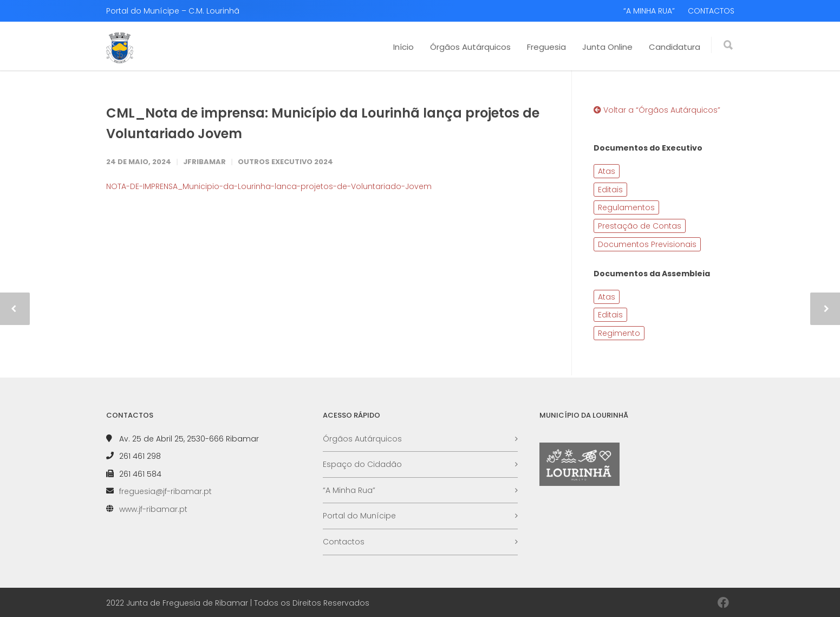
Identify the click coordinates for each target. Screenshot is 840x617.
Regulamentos (626, 207)
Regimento (619, 333)
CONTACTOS (711, 11)
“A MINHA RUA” (649, 11)
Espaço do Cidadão (362, 464)
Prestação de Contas (640, 226)
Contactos (344, 542)
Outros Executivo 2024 (285, 162)
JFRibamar (204, 162)
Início (403, 47)
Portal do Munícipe (359, 516)
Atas (607, 171)
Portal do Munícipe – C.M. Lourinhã (173, 11)
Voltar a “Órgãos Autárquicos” (657, 110)
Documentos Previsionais (647, 244)
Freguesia (546, 47)
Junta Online (607, 47)
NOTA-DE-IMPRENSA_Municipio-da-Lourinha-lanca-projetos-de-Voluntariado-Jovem (269, 186)
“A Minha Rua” (349, 490)
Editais (610, 190)
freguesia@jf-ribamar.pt (165, 491)
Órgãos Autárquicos (470, 47)
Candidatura (675, 47)
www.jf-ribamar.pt (153, 509)
